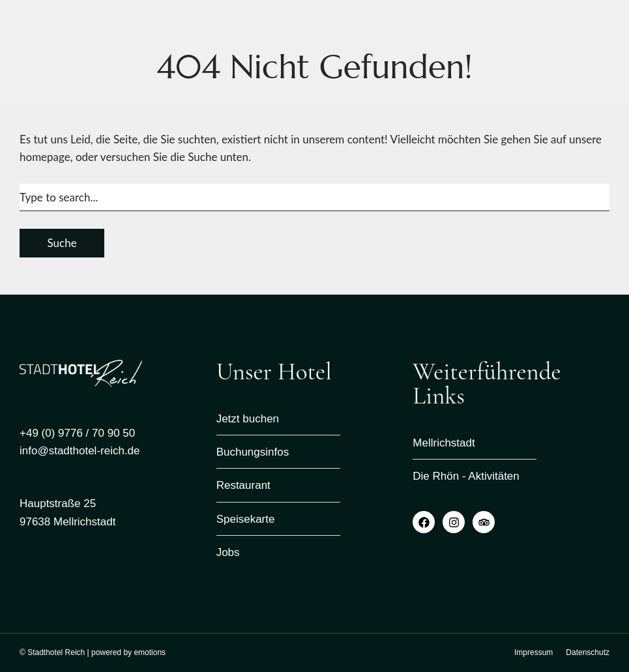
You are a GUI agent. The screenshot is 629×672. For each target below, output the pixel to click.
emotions (150, 652)
